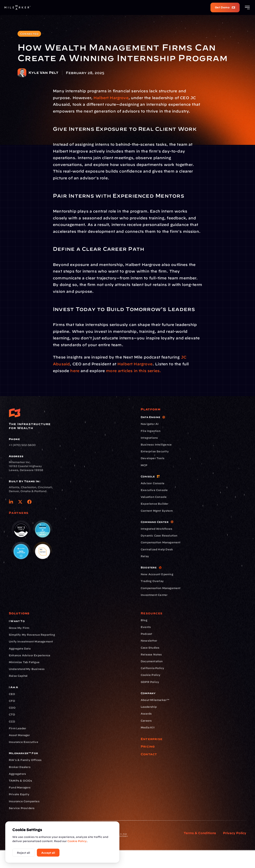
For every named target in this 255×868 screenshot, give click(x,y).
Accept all (48, 853)
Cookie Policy (77, 841)
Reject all (23, 853)
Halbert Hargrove (111, 98)
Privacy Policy (235, 833)
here (75, 371)
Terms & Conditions (200, 833)
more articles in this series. (133, 371)
